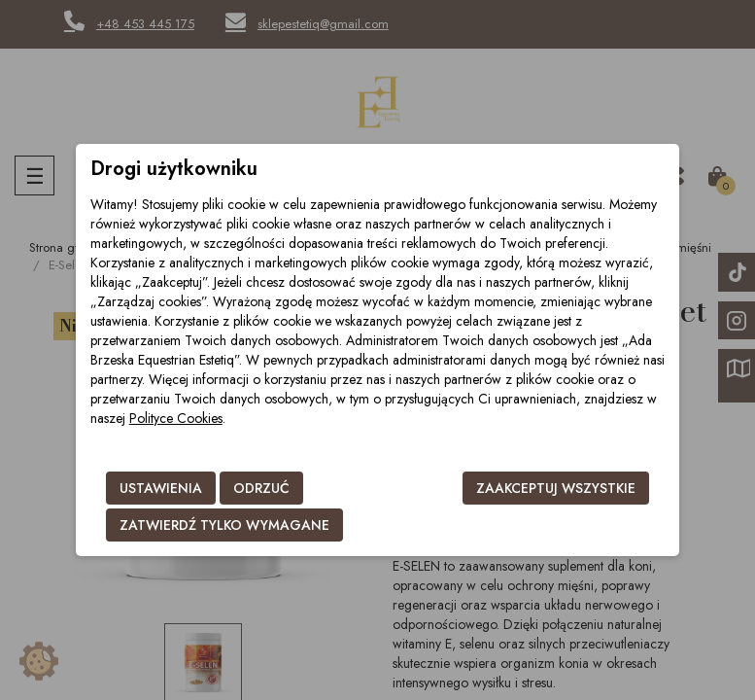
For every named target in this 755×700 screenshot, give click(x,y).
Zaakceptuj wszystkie (556, 488)
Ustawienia (161, 488)
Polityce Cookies (176, 418)
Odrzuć (261, 488)
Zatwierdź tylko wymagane (224, 525)
